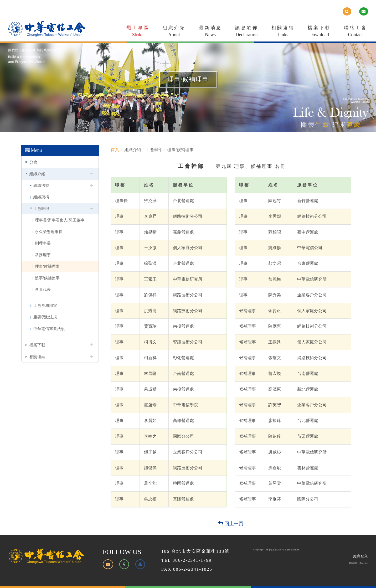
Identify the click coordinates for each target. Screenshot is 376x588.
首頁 (115, 150)
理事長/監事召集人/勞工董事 (60, 220)
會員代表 (43, 289)
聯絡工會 (356, 32)
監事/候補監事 (47, 278)
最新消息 (210, 32)
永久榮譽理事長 (49, 232)
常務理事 (43, 255)
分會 (33, 162)
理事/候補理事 (47, 266)
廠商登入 (360, 556)
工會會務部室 (45, 305)
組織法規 (41, 185)
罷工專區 (138, 32)
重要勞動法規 (45, 317)
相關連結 (283, 32)
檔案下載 (319, 32)
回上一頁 (231, 524)
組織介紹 (174, 32)
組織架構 (41, 197)
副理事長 (43, 243)
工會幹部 (41, 208)
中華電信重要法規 (49, 329)
